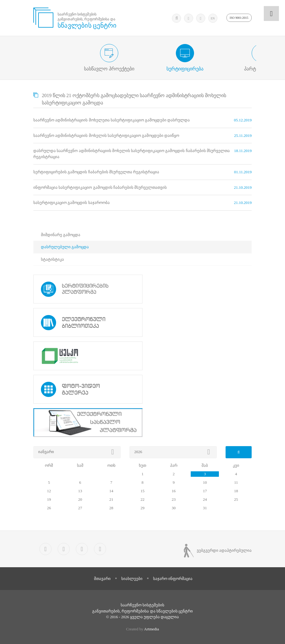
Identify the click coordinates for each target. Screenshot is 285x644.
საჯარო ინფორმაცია (173, 579)
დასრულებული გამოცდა (65, 247)
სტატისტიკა (52, 259)
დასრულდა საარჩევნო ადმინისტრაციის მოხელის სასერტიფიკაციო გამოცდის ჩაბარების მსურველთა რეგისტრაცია (132, 154)
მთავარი (102, 579)
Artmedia (151, 629)
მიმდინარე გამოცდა (61, 235)
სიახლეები (132, 579)
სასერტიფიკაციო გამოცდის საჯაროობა (72, 203)
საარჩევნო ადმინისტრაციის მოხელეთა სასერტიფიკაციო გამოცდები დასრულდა (112, 120)
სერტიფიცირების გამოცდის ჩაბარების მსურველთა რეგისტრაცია (96, 172)
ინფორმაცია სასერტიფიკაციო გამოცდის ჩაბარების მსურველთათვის (100, 187)
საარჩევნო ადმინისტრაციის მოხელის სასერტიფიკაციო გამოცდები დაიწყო (106, 136)
